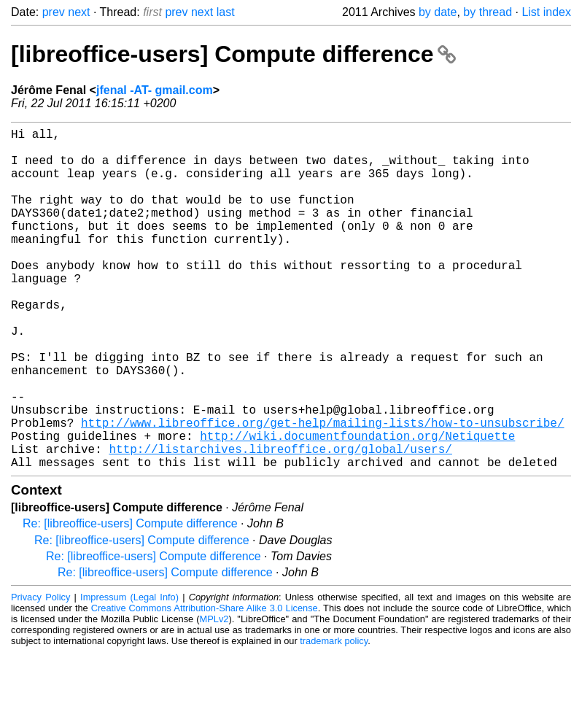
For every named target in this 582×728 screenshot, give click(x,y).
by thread (488, 12)
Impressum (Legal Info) (129, 673)
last (226, 12)
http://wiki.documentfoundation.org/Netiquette (357, 506)
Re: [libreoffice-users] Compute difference (130, 599)
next (79, 12)
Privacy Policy (40, 673)
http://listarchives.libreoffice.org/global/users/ (280, 522)
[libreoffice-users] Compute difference (233, 54)
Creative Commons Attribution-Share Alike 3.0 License (205, 684)
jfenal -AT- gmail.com (155, 90)
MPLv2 (214, 695)
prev (54, 12)
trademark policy (334, 717)
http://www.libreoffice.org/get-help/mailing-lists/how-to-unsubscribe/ (322, 489)
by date (438, 12)
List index (546, 12)
